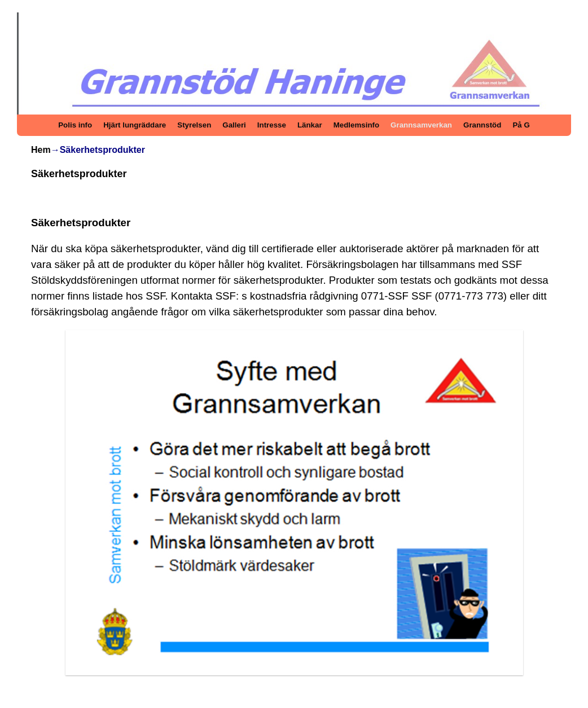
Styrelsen (194, 125)
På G (521, 125)
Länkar (310, 125)
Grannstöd (482, 125)
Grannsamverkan (421, 125)
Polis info (75, 125)
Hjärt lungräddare (135, 125)
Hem (41, 150)
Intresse (272, 125)
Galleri (234, 125)
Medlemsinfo (356, 125)
